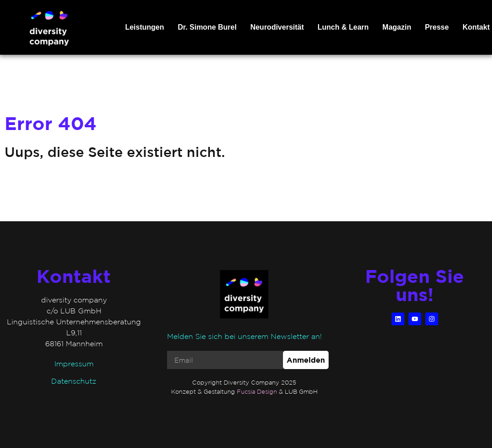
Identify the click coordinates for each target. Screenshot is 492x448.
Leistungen (144, 27)
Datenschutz (74, 381)
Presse (437, 27)
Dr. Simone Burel (207, 27)
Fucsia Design (257, 392)
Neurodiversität (277, 27)
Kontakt (476, 27)
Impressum (74, 364)
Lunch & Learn (343, 27)
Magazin (397, 27)
